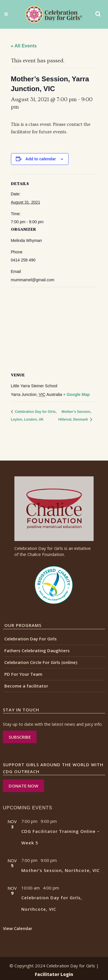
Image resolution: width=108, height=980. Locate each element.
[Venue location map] (54, 329)
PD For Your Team (23, 674)
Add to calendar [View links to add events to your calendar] (41, 159)
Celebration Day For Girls (31, 639)
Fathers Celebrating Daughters (37, 650)
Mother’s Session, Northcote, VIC (60, 870)
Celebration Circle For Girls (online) (41, 662)
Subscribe (20, 737)
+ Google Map (76, 394)
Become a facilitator (26, 686)
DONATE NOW (23, 786)
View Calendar (18, 928)
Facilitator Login (54, 974)
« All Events (24, 46)
